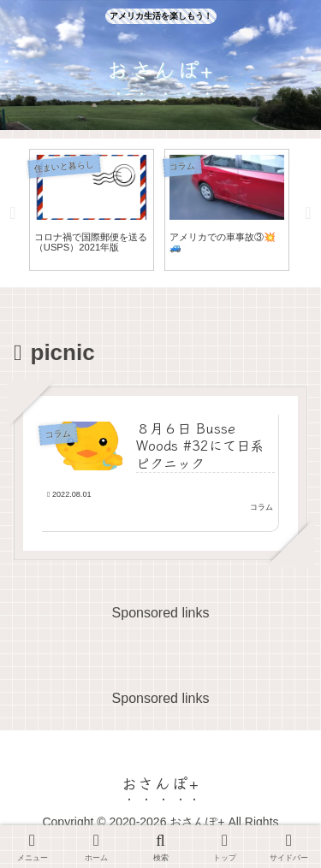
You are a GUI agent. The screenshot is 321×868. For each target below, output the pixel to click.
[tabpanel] (92, 210)
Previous (13, 213)
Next (308, 213)
